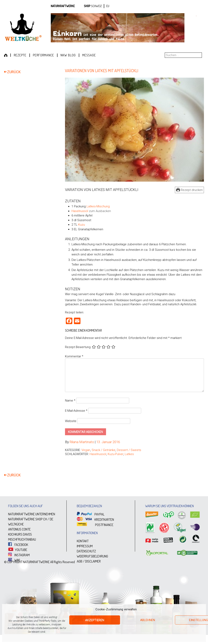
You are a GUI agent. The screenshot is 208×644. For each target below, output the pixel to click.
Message (89, 55)
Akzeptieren (95, 620)
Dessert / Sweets (129, 450)
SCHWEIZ (96, 6)
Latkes (129, 454)
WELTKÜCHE (16, 524)
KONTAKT (83, 541)
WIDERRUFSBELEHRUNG (92, 556)
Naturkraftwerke (63, 6)
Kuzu (82, 225)
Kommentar (74, 356)
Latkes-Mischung (98, 206)
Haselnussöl (80, 211)
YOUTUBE (18, 550)
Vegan (86, 450)
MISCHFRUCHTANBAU (22, 539)
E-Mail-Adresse (76, 411)
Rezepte (20, 55)
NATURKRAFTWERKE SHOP (25, 519)
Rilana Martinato (82, 442)
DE (51, 519)
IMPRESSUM (85, 546)
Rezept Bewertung (78, 347)
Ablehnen (148, 620)
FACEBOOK (18, 545)
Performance (43, 55)
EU (108, 6)
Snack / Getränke (103, 450)
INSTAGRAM (19, 555)
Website (71, 421)
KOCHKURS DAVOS (20, 534)
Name (70, 401)
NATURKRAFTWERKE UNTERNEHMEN (32, 514)
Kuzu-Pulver (115, 454)
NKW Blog (68, 55)
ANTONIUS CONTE (19, 529)
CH (45, 519)
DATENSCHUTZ (86, 551)
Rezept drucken (190, 190)
